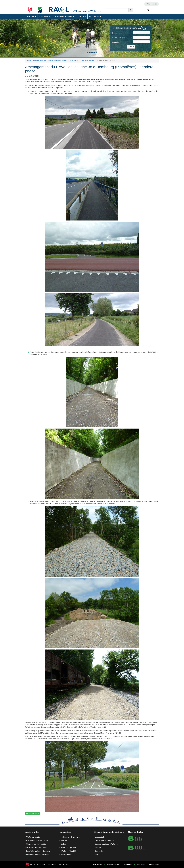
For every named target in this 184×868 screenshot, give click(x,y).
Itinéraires (31, 16)
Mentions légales (113, 865)
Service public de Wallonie (106, 844)
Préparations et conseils (65, 16)
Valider (131, 47)
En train (64, 840)
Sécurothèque (67, 855)
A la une (82, 16)
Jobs (97, 855)
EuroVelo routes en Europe (38, 855)
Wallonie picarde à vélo (36, 848)
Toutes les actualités (87, 60)
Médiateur (141, 865)
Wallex (98, 848)
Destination (117, 33)
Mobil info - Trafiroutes (71, 837)
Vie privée (128, 865)
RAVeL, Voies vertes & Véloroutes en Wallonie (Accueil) (47, 60)
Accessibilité (154, 865)
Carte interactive (45, 16)
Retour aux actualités (32, 813)
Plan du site (97, 865)
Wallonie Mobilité (68, 851)
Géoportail (100, 851)
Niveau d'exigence (120, 38)
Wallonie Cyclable (69, 848)
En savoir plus (95, 16)
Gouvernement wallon (105, 840)
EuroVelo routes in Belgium (38, 851)
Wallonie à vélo (33, 837)
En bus (63, 844)
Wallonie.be (152, 4)
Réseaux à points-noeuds (37, 840)
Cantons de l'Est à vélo (36, 844)
